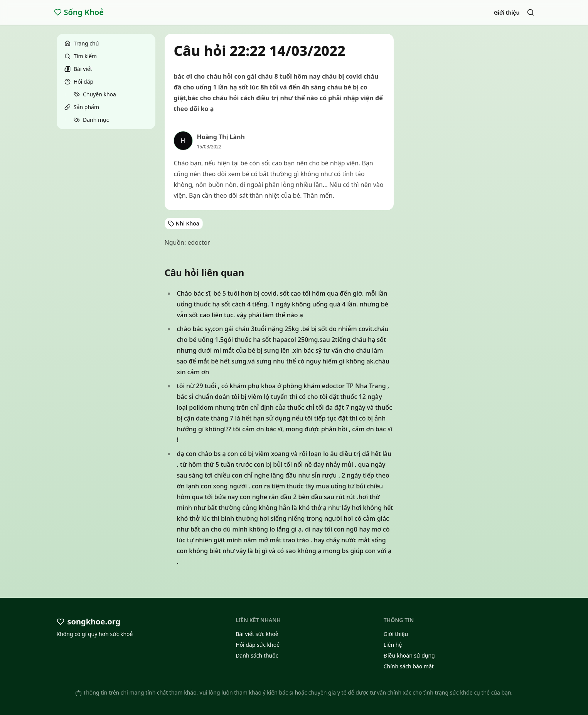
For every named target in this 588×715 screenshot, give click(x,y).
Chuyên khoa (95, 94)
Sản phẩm (82, 107)
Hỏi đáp (79, 82)
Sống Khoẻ (79, 12)
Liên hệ (393, 645)
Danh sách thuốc (257, 655)
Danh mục (91, 120)
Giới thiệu (507, 13)
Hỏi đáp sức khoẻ (258, 645)
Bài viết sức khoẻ (257, 634)
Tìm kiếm (81, 56)
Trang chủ (82, 43)
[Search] (531, 12)
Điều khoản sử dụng (409, 655)
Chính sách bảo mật (409, 666)
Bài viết (78, 69)
